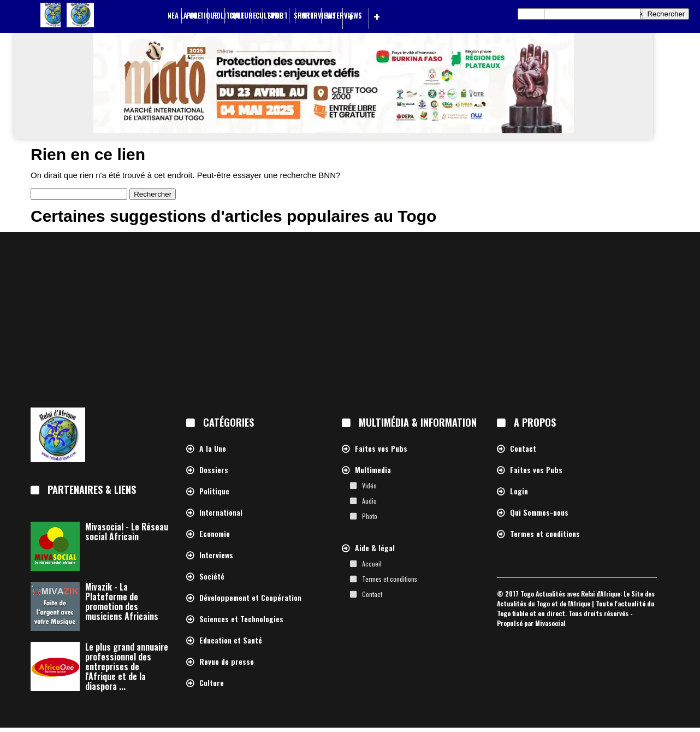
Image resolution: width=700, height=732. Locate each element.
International (221, 513)
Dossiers (214, 470)
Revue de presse (227, 662)
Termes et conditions (390, 579)
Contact (372, 594)
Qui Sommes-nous (539, 513)
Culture (269, 16)
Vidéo (369, 485)
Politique (228, 16)
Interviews (344, 16)
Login (519, 491)
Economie (215, 534)
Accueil (372, 563)
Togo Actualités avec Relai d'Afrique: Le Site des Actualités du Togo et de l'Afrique (576, 598)
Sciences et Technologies (241, 619)
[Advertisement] (350, 320)
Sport (304, 16)
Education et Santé (231, 640)
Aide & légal (375, 548)
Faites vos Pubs (381, 449)
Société (212, 577)
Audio (369, 501)
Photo (370, 516)
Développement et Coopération (250, 598)
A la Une (188, 16)
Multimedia (373, 470)
